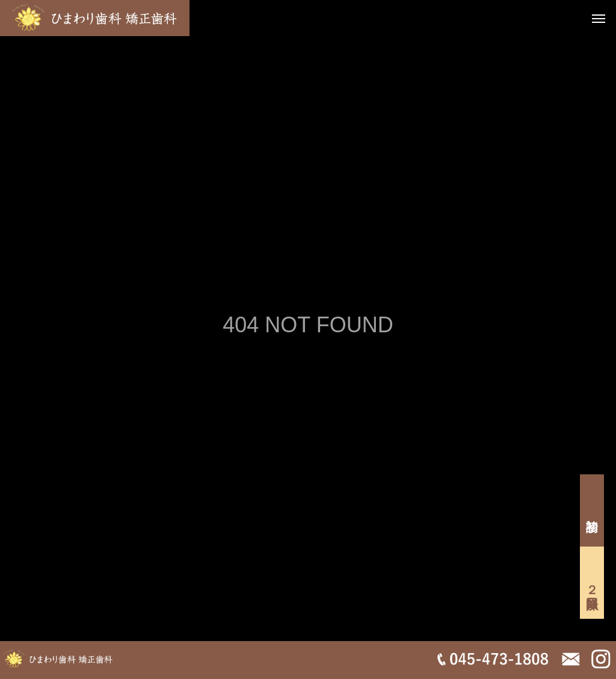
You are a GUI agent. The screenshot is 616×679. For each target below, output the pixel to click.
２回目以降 (592, 583)
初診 (592, 510)
